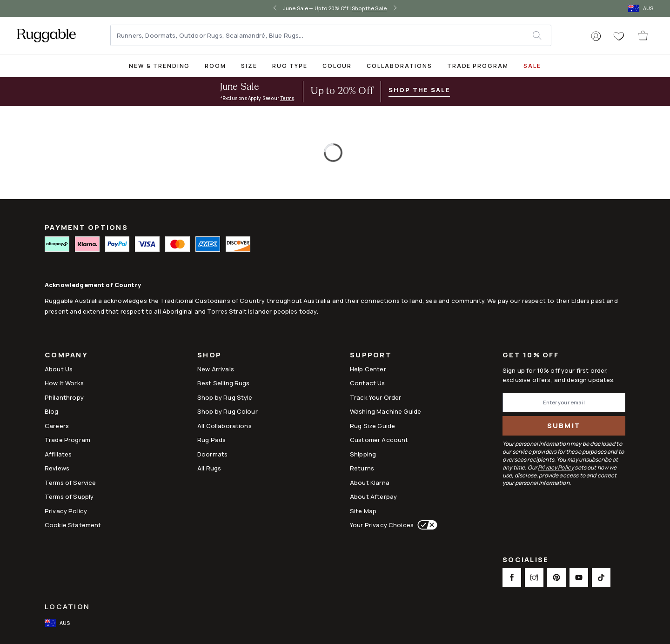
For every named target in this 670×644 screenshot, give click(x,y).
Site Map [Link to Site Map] (363, 511)
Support (371, 356)
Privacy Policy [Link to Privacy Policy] (66, 511)
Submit (564, 426)
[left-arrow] (275, 8)
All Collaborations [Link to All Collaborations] (224, 426)
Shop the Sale (369, 8)
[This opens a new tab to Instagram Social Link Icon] (534, 577)
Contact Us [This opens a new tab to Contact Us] (368, 383)
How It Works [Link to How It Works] (64, 383)
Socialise (526, 560)
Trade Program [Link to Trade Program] (67, 440)
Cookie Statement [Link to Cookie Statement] (73, 525)
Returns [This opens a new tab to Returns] (362, 468)
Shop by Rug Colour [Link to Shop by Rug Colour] (228, 411)
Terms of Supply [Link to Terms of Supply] (69, 496)
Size (249, 66)
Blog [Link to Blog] (52, 411)
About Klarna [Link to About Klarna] (370, 483)
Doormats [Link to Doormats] (212, 454)
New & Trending (159, 66)
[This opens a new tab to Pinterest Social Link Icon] (556, 577)
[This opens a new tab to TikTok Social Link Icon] (601, 577)
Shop (209, 356)
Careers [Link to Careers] (57, 426)
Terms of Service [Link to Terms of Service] (70, 483)
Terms (287, 98)
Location (67, 607)
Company (66, 356)
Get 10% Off (531, 355)
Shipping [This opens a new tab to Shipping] (363, 454)
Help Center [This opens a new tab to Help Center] (368, 369)
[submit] (542, 35)
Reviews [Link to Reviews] (57, 468)
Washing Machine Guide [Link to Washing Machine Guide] (385, 411)
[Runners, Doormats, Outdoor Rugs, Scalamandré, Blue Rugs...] (322, 35)
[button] (596, 36)
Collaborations (399, 66)
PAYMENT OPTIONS (86, 227)
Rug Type (290, 66)
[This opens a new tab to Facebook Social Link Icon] (512, 577)
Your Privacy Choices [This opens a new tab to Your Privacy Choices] (382, 525)
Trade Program (478, 66)
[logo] (46, 35)
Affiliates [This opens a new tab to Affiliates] (58, 454)
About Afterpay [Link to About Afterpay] (373, 496)
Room (215, 66)
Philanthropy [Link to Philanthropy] (64, 397)
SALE (532, 66)
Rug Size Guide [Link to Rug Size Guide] (372, 426)
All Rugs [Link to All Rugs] (209, 468)
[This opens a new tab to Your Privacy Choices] (425, 525)
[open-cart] (643, 35)
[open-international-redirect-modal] (642, 8)
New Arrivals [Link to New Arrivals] (216, 369)
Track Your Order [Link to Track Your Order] (375, 397)
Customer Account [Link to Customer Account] (379, 440)
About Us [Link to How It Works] (59, 369)
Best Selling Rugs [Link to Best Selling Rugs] (224, 383)
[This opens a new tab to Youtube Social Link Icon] (579, 577)
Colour (337, 66)
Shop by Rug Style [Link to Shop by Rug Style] (225, 397)
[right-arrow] (395, 8)
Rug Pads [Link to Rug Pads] (211, 440)
